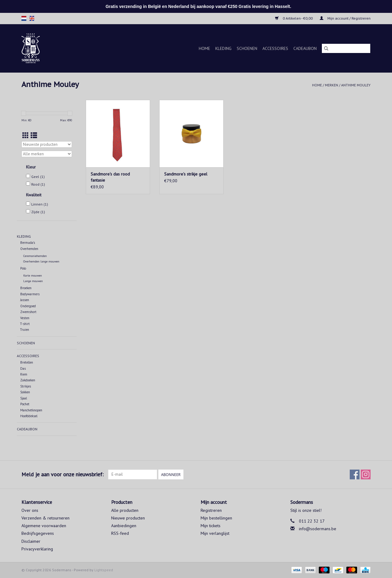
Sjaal (24, 398)
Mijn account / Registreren (345, 18)
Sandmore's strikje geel (186, 174)
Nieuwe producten (128, 518)
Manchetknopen (31, 410)
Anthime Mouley (356, 85)
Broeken (26, 288)
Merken (332, 85)
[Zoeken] (346, 48)
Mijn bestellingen (216, 518)
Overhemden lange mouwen (41, 261)
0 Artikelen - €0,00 (294, 18)
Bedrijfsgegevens (38, 533)
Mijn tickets (211, 526)
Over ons (30, 510)
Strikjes (26, 386)
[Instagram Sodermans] (366, 474)
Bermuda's (28, 243)
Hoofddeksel (29, 416)
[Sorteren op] (47, 144)
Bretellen (27, 362)
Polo (23, 268)
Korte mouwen (33, 276)
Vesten (25, 318)
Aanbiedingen (124, 526)
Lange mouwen (33, 281)
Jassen (25, 300)
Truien (25, 330)
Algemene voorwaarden (44, 526)
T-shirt (25, 324)
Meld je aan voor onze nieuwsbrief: (62, 474)
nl (24, 18)
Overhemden (29, 249)
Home (204, 48)
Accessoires (275, 48)
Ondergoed (28, 306)
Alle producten (125, 510)
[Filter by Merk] (47, 154)
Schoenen (247, 48)
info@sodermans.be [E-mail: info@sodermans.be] (318, 529)
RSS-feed (120, 533)
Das (23, 368)
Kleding (223, 48)
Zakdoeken (28, 380)
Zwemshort (28, 312)
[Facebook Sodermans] (355, 474)
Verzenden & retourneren (45, 518)
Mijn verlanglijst (215, 533)
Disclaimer (31, 541)
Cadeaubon (305, 48)
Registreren (211, 510)
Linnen (40, 204)
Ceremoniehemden (35, 256)
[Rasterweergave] (26, 136)
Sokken (25, 392)
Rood (38, 184)
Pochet (25, 404)
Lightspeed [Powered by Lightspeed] (104, 570)
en (32, 18)
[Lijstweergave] (34, 136)
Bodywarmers (30, 294)
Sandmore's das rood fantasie (110, 177)
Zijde (38, 212)
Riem (24, 374)
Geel (38, 177)
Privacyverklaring (37, 549)
